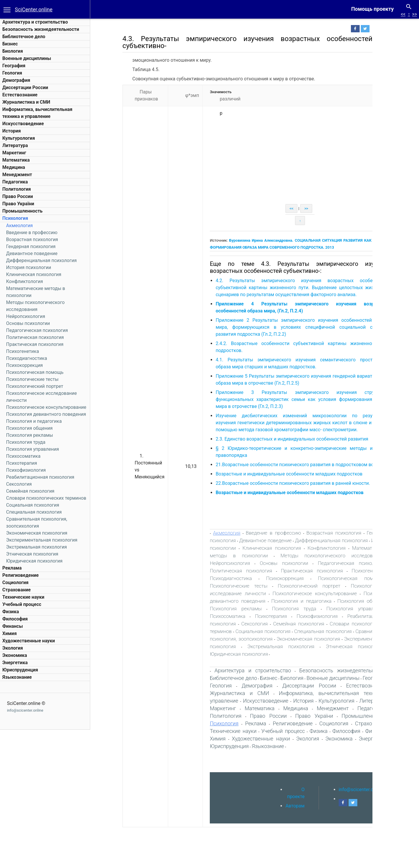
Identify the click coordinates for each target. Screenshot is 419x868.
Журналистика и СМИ (26, 102)
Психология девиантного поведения (46, 414)
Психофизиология (26, 470)
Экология (13, 648)
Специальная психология (34, 512)
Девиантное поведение (32, 253)
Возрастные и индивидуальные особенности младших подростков (293, 474)
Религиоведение (21, 575)
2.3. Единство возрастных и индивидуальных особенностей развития (297, 439)
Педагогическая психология (37, 330)
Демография (16, 80)
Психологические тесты (32, 379)
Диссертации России (25, 87)
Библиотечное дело (24, 37)
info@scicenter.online (25, 710)
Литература (15, 145)
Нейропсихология (26, 316)
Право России (18, 196)
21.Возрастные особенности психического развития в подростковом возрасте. (306, 465)
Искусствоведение (23, 124)
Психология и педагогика (34, 421)
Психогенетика (23, 351)
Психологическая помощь (35, 372)
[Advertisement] (303, 160)
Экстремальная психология (37, 547)
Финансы (13, 626)
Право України (18, 204)
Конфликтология (25, 281)
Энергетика (15, 663)
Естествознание (20, 95)
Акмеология (19, 226)
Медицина (14, 167)
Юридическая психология (34, 561)
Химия (9, 633)
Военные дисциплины (27, 58)
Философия (15, 619)
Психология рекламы (30, 435)
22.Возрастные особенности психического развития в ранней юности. (296, 483)
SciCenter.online (34, 9)
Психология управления (33, 449)
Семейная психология (30, 491)
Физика (11, 612)
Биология (13, 51)
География (14, 66)
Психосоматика (23, 456)
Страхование (16, 590)
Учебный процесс (22, 604)
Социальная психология (33, 505)
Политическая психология (35, 337)
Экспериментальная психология (42, 540)
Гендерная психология (31, 246)
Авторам (299, 806)
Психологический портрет (35, 386)
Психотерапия (22, 463)
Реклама (12, 568)
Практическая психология (35, 344)
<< (403, 14)
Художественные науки (29, 641)
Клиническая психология (34, 274)
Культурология (19, 138)
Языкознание (17, 677)
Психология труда (26, 442)
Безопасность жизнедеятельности (41, 29)
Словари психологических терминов (46, 498)
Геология (12, 73)
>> (414, 14)
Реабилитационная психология (40, 477)
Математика (16, 160)
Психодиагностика (27, 358)
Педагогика (15, 182)
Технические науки (23, 597)
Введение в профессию (32, 233)
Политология (17, 189)
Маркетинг (14, 153)
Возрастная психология (32, 239)
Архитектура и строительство (35, 22)
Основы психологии (28, 323)
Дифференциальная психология (41, 260)
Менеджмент (17, 175)
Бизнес (10, 44)
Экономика (15, 655)
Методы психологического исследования (335, 556)
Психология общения (29, 428)
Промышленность (22, 211)
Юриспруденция (20, 670)
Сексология (19, 484)
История (11, 131)
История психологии (29, 267)
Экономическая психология (37, 533)
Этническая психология (32, 554)
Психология (15, 218)
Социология (15, 583)
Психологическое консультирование (46, 407)
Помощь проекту (372, 9)
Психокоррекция (24, 365)
